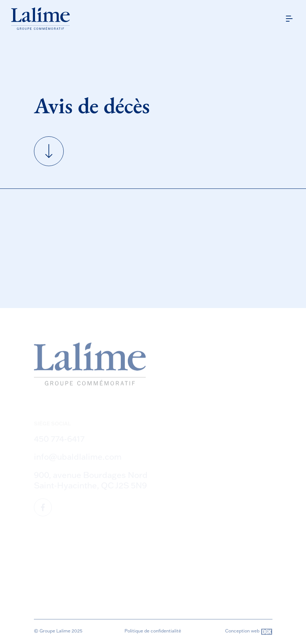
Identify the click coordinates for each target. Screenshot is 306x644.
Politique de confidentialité (153, 631)
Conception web (249, 632)
